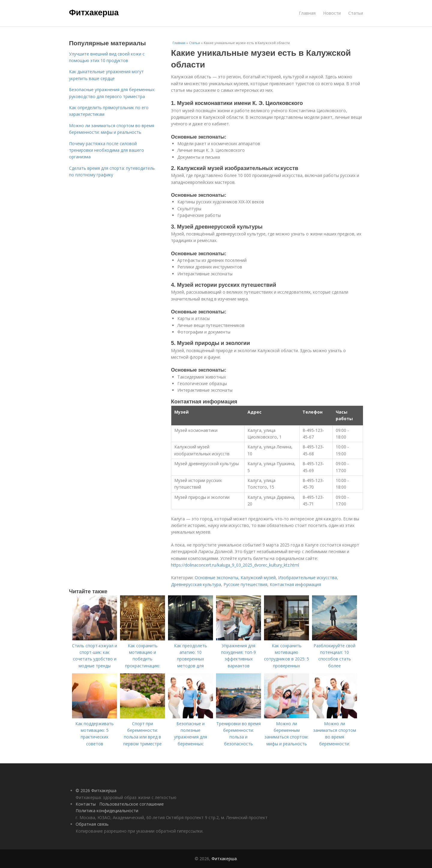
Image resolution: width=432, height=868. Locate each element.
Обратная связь (92, 824)
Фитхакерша (94, 13)
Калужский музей (258, 578)
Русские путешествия (245, 584)
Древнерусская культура (196, 584)
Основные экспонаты (216, 578)
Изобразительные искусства (307, 578)
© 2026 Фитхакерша (96, 790)
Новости (332, 13)
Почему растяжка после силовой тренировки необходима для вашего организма (106, 150)
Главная (307, 13)
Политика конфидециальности (107, 811)
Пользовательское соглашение (132, 804)
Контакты (86, 804)
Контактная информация (295, 584)
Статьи (356, 13)
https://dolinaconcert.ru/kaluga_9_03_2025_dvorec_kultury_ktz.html (235, 565)
